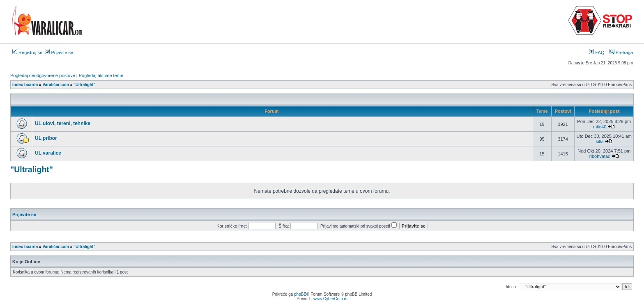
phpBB (300, 294)
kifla (600, 141)
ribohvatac (600, 156)
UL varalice (48, 153)
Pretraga (621, 52)
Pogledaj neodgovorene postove (43, 75)
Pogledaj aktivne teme (101, 75)
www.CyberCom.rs (330, 299)
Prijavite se (59, 52)
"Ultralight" (32, 169)
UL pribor (46, 138)
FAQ (597, 52)
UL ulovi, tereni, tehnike (63, 123)
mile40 (600, 127)
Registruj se (27, 52)
